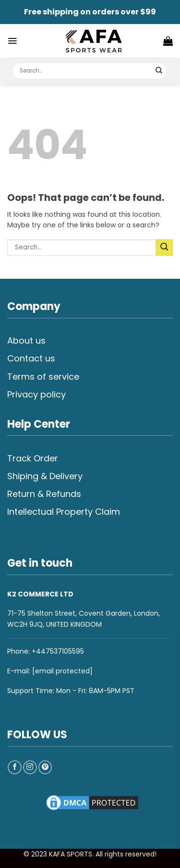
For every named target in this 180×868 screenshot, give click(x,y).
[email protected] (62, 671)
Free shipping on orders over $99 (90, 12)
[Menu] (12, 41)
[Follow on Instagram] (30, 767)
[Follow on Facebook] (15, 767)
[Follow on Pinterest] (45, 767)
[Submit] (159, 71)
